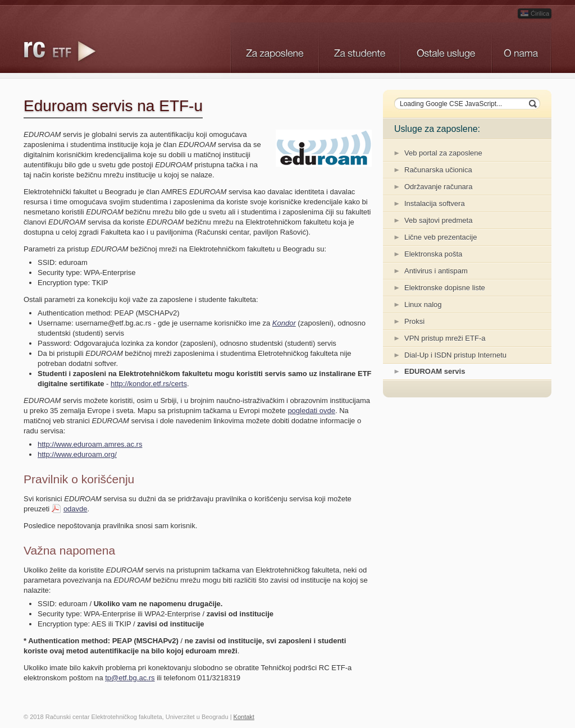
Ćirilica (535, 13)
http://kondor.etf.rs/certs (149, 384)
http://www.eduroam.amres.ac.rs (90, 444)
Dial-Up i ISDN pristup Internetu (455, 355)
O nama (521, 48)
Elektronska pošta (433, 254)
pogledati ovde (311, 411)
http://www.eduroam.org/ (77, 454)
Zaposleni (274, 48)
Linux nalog (423, 305)
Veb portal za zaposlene (443, 153)
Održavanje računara (438, 187)
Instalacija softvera (435, 203)
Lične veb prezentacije (441, 237)
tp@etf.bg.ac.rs (130, 678)
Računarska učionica (438, 170)
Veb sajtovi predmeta (438, 220)
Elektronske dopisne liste (445, 288)
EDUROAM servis (435, 371)
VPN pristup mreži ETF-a (445, 338)
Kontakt (244, 717)
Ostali (446, 48)
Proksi (414, 321)
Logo (63, 51)
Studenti (359, 48)
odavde (76, 509)
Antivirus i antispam (436, 271)
